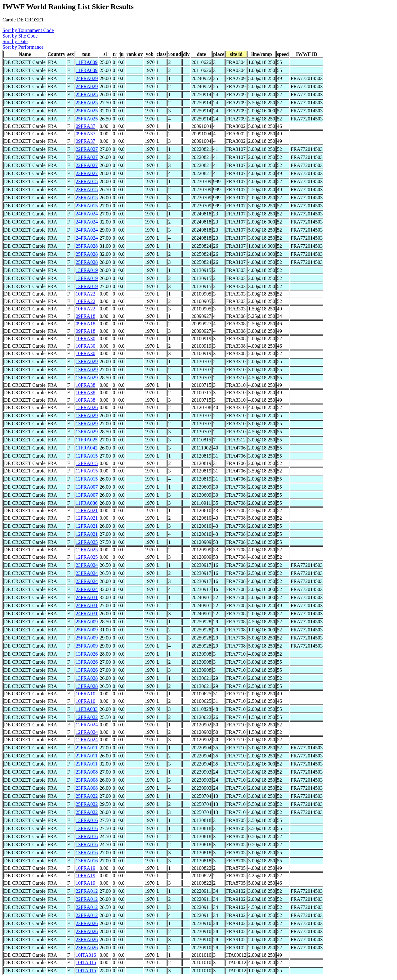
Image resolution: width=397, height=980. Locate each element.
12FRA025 (87, 542)
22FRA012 (87, 891)
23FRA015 (87, 181)
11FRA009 (87, 62)
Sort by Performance (23, 47)
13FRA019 (87, 270)
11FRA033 (87, 709)
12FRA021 (87, 510)
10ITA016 (86, 955)
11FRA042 (87, 448)
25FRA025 (87, 95)
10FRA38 (85, 385)
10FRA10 (85, 694)
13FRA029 (87, 361)
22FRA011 (87, 748)
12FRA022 (87, 717)
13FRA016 (87, 820)
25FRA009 (87, 622)
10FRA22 (85, 294)
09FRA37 (85, 126)
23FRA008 (87, 772)
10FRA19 (85, 868)
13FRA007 (87, 487)
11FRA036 (87, 503)
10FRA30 (85, 339)
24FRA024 (87, 214)
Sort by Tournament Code (28, 30)
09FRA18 (85, 316)
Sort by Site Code (20, 36)
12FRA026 (87, 407)
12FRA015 (87, 456)
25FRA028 (87, 246)
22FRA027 (87, 149)
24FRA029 (87, 78)
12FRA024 (87, 725)
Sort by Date (15, 41)
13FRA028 (87, 678)
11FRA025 (87, 440)
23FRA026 (87, 923)
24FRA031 (87, 597)
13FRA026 (87, 654)
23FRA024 (87, 565)
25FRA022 (87, 796)
